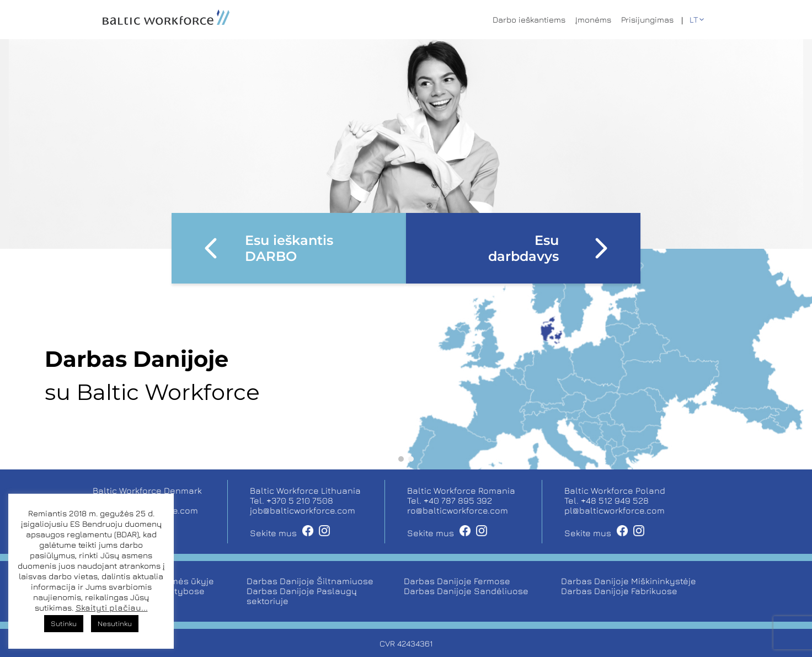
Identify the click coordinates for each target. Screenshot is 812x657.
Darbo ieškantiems (529, 20)
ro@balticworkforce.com (458, 510)
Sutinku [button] (64, 623)
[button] (401, 459)
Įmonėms (593, 20)
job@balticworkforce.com (303, 510)
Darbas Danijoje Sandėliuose (466, 591)
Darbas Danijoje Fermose (457, 581)
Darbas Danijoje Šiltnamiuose (310, 581)
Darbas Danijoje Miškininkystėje (629, 581)
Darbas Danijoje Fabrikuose (619, 591)
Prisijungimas (647, 20)
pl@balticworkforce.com (615, 510)
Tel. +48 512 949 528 (607, 500)
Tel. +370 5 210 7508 (292, 500)
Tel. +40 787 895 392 (450, 500)
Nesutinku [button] (115, 623)
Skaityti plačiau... (112, 608)
